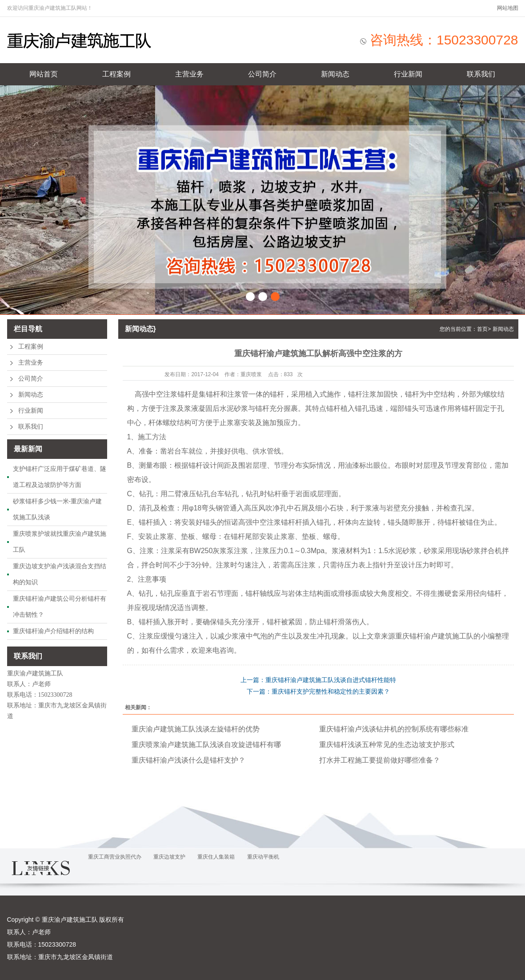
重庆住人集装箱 (216, 857)
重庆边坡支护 (169, 857)
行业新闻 (408, 74)
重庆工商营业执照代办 (115, 857)
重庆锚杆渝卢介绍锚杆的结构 (53, 631)
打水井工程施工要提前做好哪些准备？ (380, 760)
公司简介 (262, 74)
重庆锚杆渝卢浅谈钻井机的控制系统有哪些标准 (394, 729)
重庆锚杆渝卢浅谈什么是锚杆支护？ (188, 760)
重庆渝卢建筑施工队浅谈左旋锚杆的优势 (196, 729)
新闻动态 (335, 74)
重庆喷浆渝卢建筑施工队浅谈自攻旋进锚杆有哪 (206, 745)
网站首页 (44, 74)
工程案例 (116, 74)
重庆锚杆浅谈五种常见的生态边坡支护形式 (387, 745)
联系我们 (481, 74)
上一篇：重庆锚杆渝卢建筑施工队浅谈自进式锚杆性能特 (318, 680)
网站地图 (508, 8)
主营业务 (189, 74)
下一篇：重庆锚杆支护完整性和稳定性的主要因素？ (318, 691)
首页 (482, 329)
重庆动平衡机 (263, 857)
